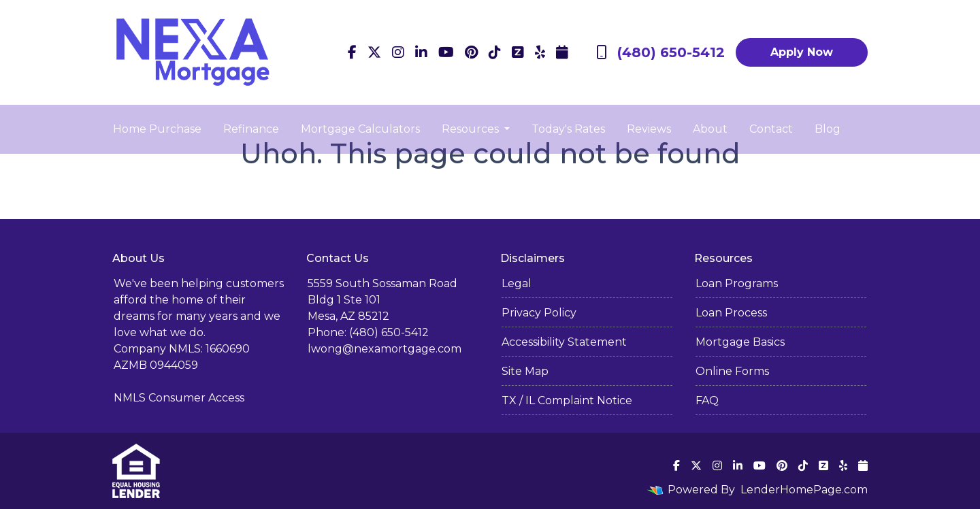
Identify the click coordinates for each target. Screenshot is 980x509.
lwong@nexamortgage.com (385, 349)
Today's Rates (568, 129)
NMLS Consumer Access (179, 398)
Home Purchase (157, 129)
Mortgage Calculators (360, 129)
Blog (828, 129)
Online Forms (732, 371)
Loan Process (731, 313)
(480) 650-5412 (660, 52)
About (710, 129)
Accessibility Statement (564, 342)
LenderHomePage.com (804, 490)
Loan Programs (737, 283)
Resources (472, 129)
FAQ (707, 400)
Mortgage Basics (740, 342)
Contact (771, 129)
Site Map (525, 371)
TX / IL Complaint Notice (567, 400)
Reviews (649, 129)
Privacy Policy (539, 313)
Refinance (251, 129)
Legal (517, 283)
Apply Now (802, 52)
